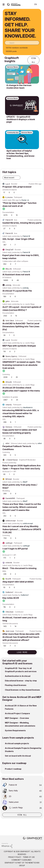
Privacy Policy (15, 857)
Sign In (40, 4)
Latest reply (7, 200)
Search (27, 4)
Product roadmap (13, 769)
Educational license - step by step (21, 681)
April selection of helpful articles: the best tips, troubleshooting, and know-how (21, 155)
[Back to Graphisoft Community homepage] (14, 4)
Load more (22, 652)
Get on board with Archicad (18, 756)
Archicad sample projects (17, 743)
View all (33, 60)
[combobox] (22, 43)
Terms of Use (29, 857)
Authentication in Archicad (18, 676)
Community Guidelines (21, 860)
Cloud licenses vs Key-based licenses (22, 690)
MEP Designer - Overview (17, 718)
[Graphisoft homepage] (33, 839)
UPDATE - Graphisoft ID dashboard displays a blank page (21, 119)
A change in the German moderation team (19, 87)
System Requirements (15, 730)
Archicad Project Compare (17, 713)
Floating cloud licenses (16, 685)
